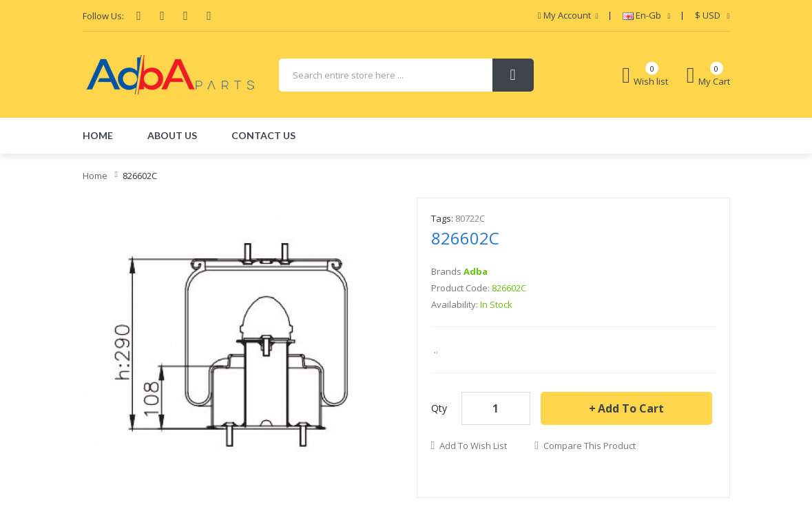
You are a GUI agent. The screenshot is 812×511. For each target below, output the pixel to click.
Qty (439, 408)
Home (95, 176)
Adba (476, 271)
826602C (140, 176)
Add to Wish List (473, 446)
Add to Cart (631, 408)
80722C (470, 218)
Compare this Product (590, 446)
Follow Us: (103, 16)
